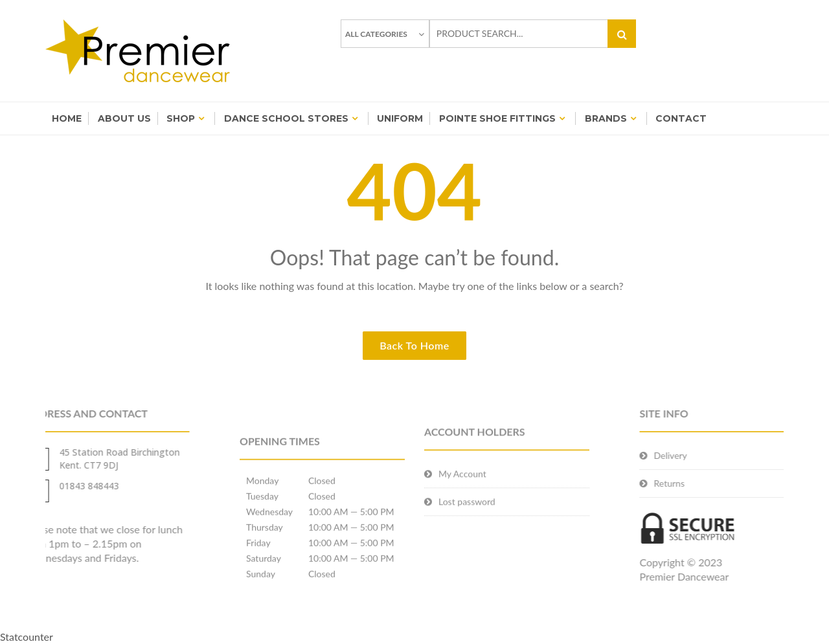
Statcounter (27, 637)
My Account (462, 483)
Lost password (467, 511)
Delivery (686, 455)
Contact (681, 118)
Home (67, 118)
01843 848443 (73, 486)
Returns (685, 483)
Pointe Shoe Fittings (497, 118)
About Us (124, 118)
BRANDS (606, 118)
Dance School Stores (286, 118)
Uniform (400, 118)
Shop (181, 118)
